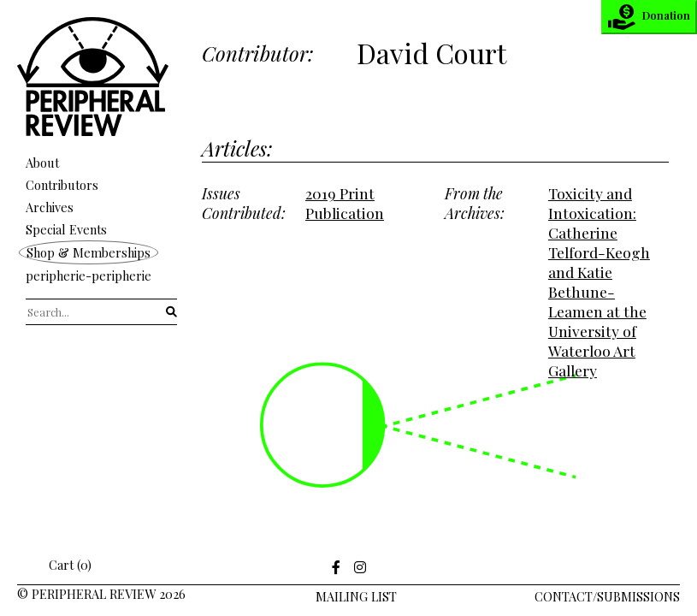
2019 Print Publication (345, 203)
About (42, 163)
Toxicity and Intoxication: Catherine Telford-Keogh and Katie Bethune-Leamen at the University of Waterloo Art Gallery (599, 281)
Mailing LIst (356, 596)
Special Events (66, 229)
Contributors (62, 185)
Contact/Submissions (607, 596)
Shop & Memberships (89, 252)
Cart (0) (59, 565)
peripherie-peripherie (89, 275)
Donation (649, 17)
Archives (50, 207)
